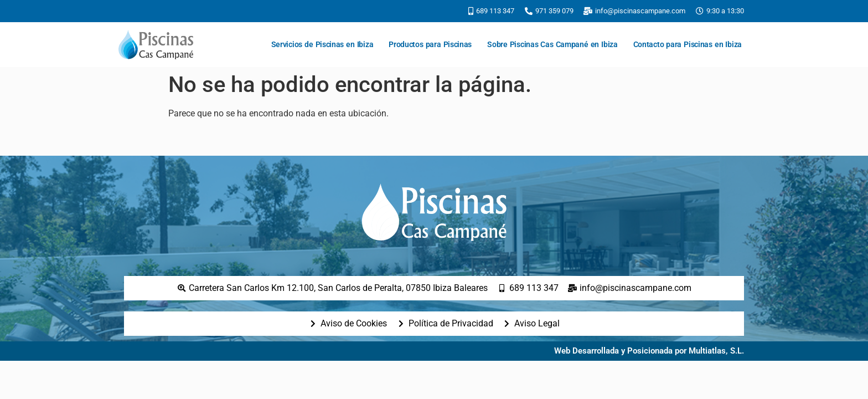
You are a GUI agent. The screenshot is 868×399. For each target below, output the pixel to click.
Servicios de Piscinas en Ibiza (322, 44)
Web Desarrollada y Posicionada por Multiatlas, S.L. (649, 351)
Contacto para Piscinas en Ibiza (688, 44)
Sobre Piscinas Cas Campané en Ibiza (552, 44)
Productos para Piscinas (430, 44)
